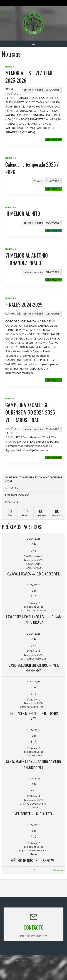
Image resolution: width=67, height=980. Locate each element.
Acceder (7, 11)
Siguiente (58, 870)
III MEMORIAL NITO (23, 214)
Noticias (11, 67)
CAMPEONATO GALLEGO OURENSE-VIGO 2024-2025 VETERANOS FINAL (30, 412)
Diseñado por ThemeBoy (14, 961)
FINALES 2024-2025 (24, 305)
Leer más (54, 140)
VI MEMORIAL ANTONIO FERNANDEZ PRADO (27, 259)
